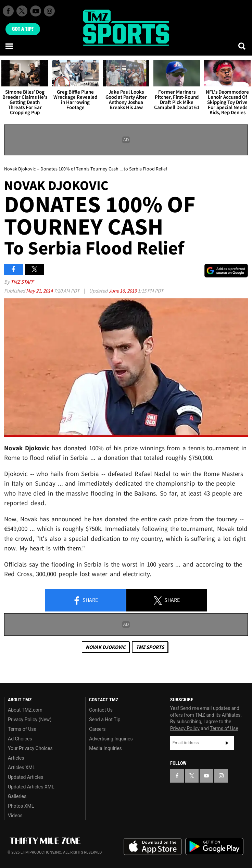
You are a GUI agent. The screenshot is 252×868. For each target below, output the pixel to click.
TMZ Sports (150, 647)
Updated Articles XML (31, 787)
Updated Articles (26, 777)
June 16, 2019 (123, 291)
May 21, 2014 (40, 291)
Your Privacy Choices (30, 748)
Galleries (17, 796)
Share (85, 601)
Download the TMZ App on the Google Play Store (214, 847)
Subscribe (227, 743)
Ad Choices (20, 739)
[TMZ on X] (22, 11)
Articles (16, 758)
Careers (97, 729)
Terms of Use (22, 729)
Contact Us (101, 710)
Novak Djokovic (106, 647)
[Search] (242, 46)
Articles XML (22, 768)
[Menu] (10, 46)
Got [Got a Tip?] (23, 29)
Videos (15, 816)
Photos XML (21, 806)
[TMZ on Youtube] (36, 11)
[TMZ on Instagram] (49, 11)
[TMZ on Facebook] (8, 11)
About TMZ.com (25, 710)
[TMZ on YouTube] (206, 776)
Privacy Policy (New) (30, 720)
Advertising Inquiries (111, 739)
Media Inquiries (105, 748)
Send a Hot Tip (105, 720)
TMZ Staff (22, 282)
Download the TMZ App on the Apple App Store (153, 847)
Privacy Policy (185, 728)
